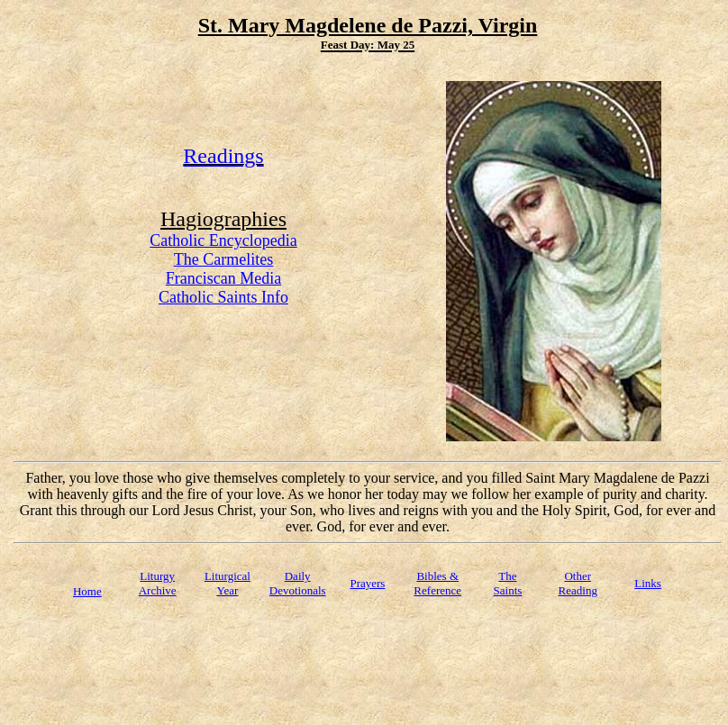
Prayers (367, 583)
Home (87, 591)
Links (648, 583)
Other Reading (578, 583)
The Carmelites (223, 259)
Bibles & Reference (437, 583)
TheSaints (508, 583)
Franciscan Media (223, 278)
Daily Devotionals (298, 583)
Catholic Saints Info (223, 297)
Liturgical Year (227, 583)
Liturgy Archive (158, 583)
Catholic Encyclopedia (223, 240)
